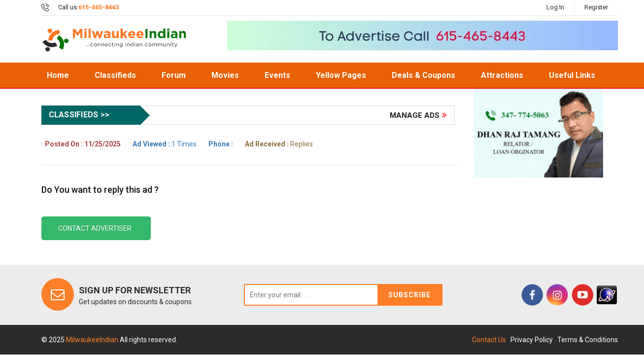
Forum (174, 75)
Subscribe (409, 295)
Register (596, 7)
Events (277, 75)
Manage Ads (415, 115)
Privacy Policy (532, 340)
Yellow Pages (341, 75)
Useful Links (572, 75)
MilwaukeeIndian (93, 340)
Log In (555, 7)
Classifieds (115, 75)
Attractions (502, 75)
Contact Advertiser (95, 228)
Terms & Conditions (588, 340)
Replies (279, 144)
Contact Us (489, 340)
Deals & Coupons (424, 75)
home (58, 75)
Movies (225, 75)
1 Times (165, 144)
